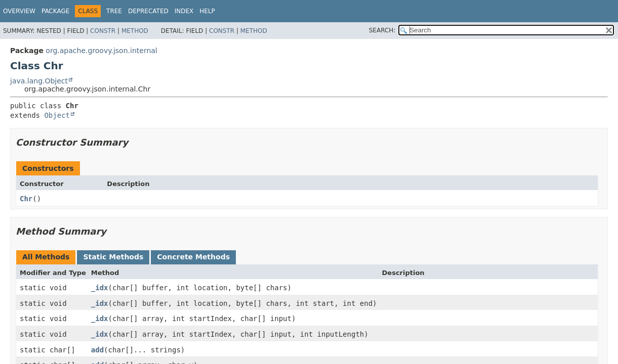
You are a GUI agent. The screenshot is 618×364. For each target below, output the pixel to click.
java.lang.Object (39, 81)
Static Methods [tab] (113, 257)
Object (57, 115)
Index (184, 11)
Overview (19, 11)
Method (135, 31)
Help (207, 11)
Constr (103, 31)
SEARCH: (382, 30)
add (97, 350)
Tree (114, 11)
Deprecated (148, 11)
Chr (26, 199)
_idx (100, 288)
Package (55, 11)
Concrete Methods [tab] (193, 257)
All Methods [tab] (46, 257)
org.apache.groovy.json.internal (101, 51)
